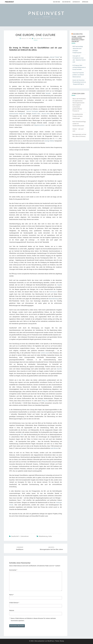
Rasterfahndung (54, 299)
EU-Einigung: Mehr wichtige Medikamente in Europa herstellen (79, 67)
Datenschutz (76, 2)
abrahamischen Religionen (17, 114)
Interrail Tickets (55, 57)
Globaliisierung (43, 536)
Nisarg (62, 641)
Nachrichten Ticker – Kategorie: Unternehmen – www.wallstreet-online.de (78, 38)
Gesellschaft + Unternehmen (20, 536)
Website (12, 610)
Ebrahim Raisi (36, 114)
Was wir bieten (66, 2)
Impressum (85, 2)
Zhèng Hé (44, 401)
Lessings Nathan (49, 141)
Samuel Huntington (32, 111)
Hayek (59, 285)
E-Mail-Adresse (14, 603)
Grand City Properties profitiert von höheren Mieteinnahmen (78, 75)
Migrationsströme (39, 125)
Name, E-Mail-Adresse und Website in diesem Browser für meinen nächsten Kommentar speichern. (33, 619)
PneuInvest (9, 2)
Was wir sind (57, 2)
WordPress (51, 641)
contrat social (45, 353)
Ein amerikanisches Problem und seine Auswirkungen (78, 116)
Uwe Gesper (37, 38)
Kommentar (13, 570)
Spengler (48, 93)
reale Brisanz (54, 448)
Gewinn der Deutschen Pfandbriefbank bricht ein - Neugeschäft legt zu (79, 82)
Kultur (50, 536)
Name (11, 595)
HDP (22, 435)
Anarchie (59, 369)
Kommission (53, 292)
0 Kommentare (47, 38)
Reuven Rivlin (46, 114)
